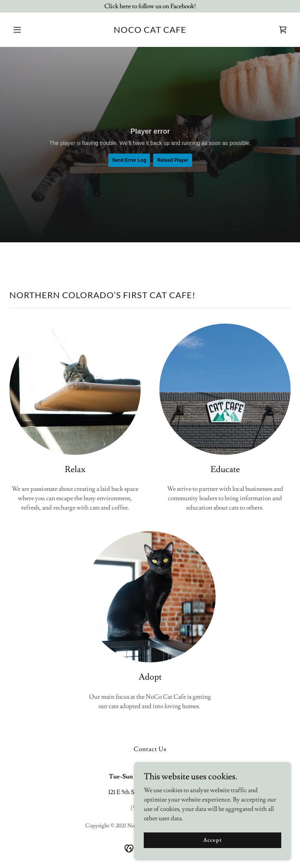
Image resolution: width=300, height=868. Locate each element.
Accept (212, 840)
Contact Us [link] (150, 749)
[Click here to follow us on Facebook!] (150, 6)
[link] (150, 31)
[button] (30, 30)
